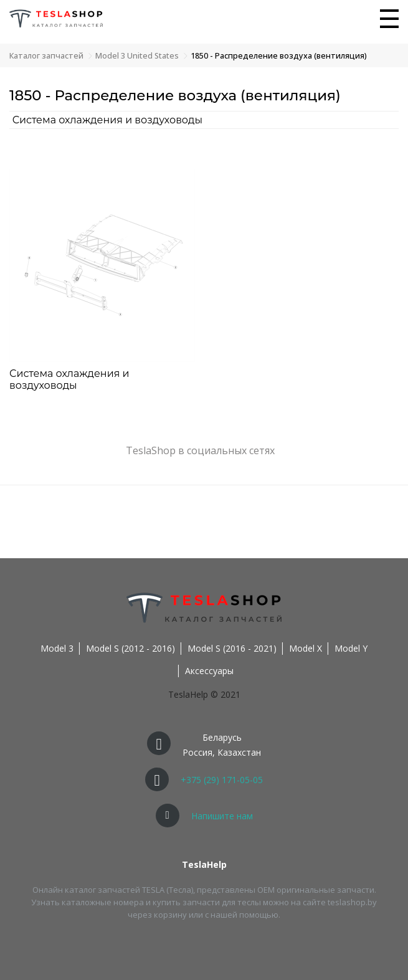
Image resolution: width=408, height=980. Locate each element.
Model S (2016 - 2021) (232, 648)
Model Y (351, 648)
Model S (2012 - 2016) (130, 648)
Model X (306, 648)
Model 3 (57, 648)
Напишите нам (222, 816)
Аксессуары (209, 671)
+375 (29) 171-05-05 (222, 780)
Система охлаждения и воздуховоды (107, 120)
